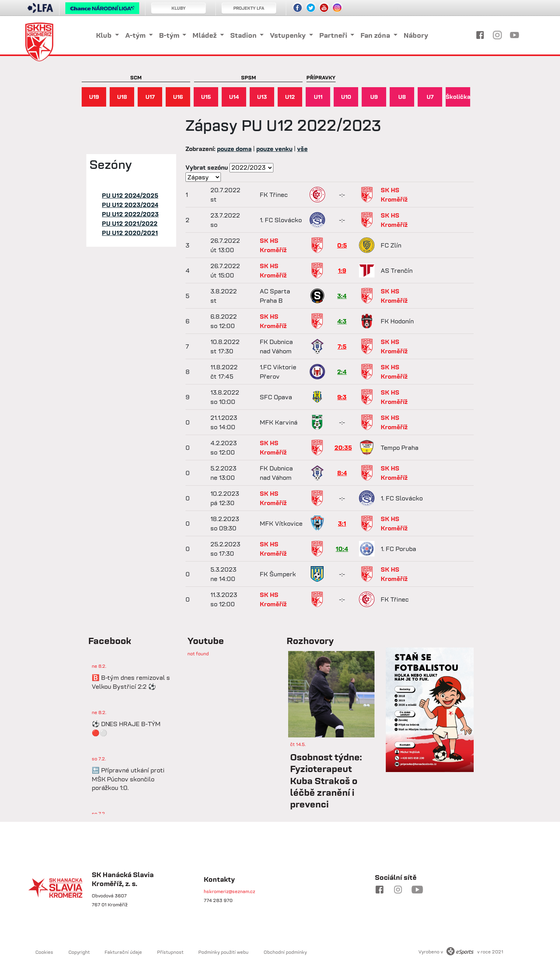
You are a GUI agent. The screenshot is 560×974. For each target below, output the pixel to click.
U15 (206, 97)
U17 (150, 97)
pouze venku (274, 149)
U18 (122, 97)
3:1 (342, 523)
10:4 (342, 549)
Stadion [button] (244, 35)
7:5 (342, 346)
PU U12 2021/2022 (130, 223)
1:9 (342, 270)
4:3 (342, 321)
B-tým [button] (170, 35)
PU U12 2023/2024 (130, 205)
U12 (290, 97)
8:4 (342, 473)
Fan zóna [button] (376, 35)
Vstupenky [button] (289, 35)
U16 (178, 97)
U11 (318, 97)
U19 (94, 97)
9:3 (342, 397)
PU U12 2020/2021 (130, 233)
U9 (374, 97)
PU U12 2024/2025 (130, 195)
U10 (346, 97)
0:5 (342, 245)
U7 (430, 97)
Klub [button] (105, 35)
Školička (458, 97)
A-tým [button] (136, 35)
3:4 (342, 296)
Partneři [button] (334, 35)
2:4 (342, 372)
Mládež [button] (205, 35)
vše (302, 149)
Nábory (416, 35)
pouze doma (234, 149)
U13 (262, 97)
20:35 (343, 448)
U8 (402, 97)
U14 (234, 97)
